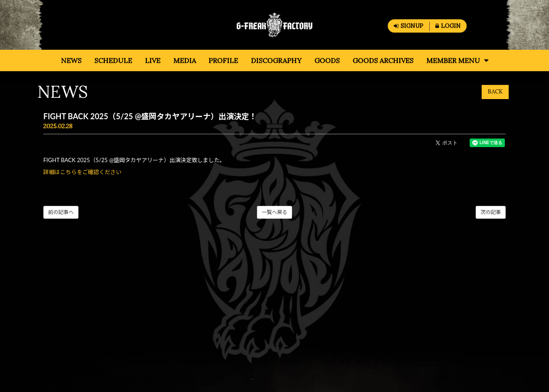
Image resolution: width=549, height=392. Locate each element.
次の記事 (491, 212)
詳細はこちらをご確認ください (82, 172)
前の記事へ (61, 212)
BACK (495, 92)
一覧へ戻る (274, 212)
